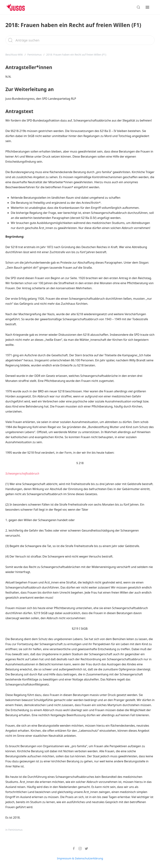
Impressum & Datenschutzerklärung (80, 858)
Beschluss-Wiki (14, 55)
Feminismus (34, 55)
